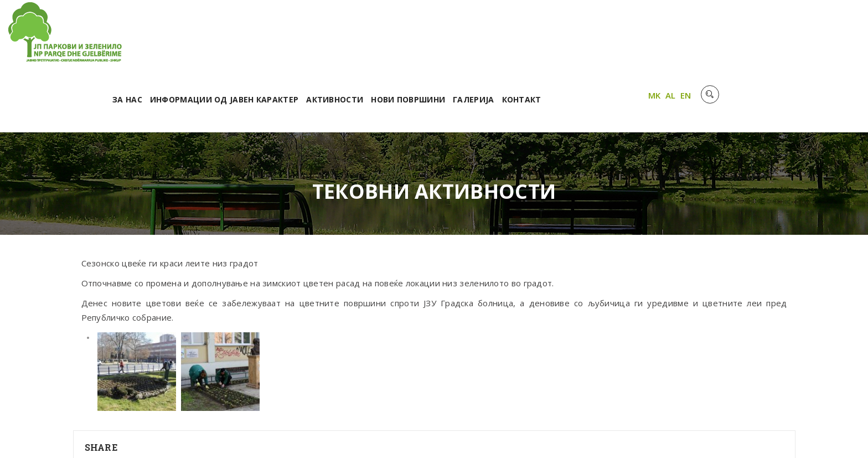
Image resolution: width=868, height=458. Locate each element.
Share (101, 385)
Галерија (619, 37)
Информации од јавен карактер (370, 37)
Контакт (667, 37)
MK (797, 35)
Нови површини (554, 37)
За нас (273, 37)
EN (829, 35)
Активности (481, 37)
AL (813, 35)
